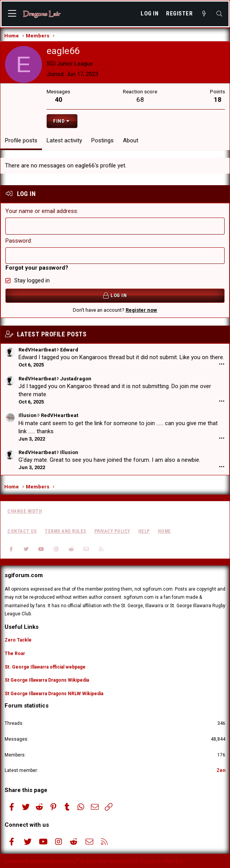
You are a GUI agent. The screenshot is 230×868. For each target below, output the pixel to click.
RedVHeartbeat (37, 349)
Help (144, 530)
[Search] (219, 14)
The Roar (15, 653)
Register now (141, 309)
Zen (221, 770)
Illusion (28, 415)
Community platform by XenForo (71, 861)
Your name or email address (41, 211)
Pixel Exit (173, 861)
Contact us (22, 530)
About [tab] (131, 140)
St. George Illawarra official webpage (45, 666)
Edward (69, 349)
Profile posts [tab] (21, 140)
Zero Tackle (18, 640)
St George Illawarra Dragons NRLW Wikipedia (54, 693)
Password (18, 240)
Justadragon (76, 378)
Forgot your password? (37, 267)
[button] (12, 14)
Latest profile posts (52, 333)
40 (59, 100)
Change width (25, 511)
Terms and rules (65, 530)
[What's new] (204, 14)
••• (222, 364)
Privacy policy (112, 530)
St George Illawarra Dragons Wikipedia (47, 680)
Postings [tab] (102, 140)
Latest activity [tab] (64, 140)
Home (165, 530)
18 (218, 100)
